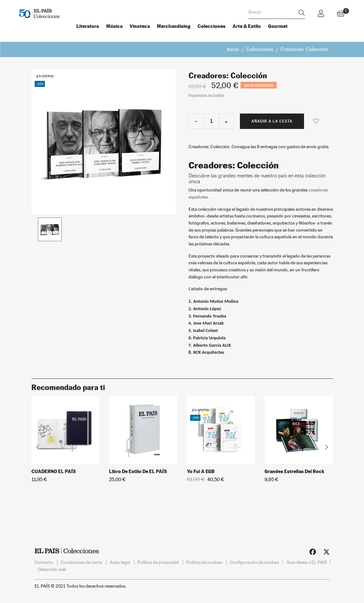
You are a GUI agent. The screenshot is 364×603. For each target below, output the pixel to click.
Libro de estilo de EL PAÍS (138, 470)
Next (326, 446)
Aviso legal (120, 562)
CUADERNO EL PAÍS (54, 470)
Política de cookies (205, 562)
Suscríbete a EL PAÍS (307, 562)
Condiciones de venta (82, 562)
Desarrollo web (52, 568)
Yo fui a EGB (201, 470)
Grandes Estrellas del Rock (294, 470)
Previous (38, 446)
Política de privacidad (159, 562)
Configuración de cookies (254, 562)
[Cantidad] (211, 120)
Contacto (44, 562)
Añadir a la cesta (272, 120)
